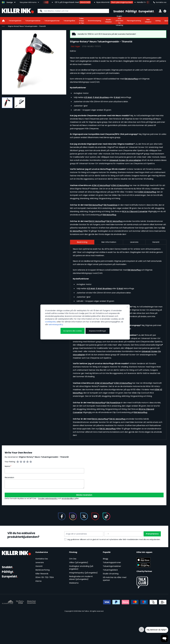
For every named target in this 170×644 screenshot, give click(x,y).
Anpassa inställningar (97, 331)
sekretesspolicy (56, 325)
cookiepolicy (51, 322)
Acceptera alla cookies (73, 331)
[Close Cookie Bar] (127, 307)
